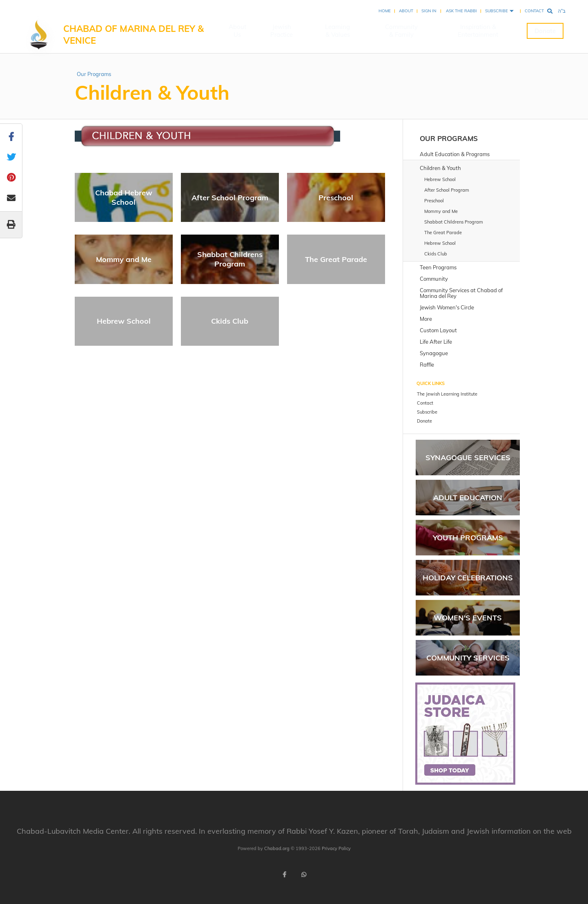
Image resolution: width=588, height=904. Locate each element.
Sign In (429, 11)
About (406, 11)
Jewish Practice (282, 31)
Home (385, 11)
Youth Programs (468, 538)
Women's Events (468, 618)
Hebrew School (124, 321)
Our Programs (94, 74)
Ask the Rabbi (461, 11)
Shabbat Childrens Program (230, 259)
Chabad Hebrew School (124, 197)
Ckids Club (230, 321)
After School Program (230, 198)
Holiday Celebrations (468, 578)
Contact (534, 11)
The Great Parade (336, 259)
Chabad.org (277, 848)
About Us (237, 31)
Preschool (336, 198)
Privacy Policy (336, 848)
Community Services (468, 658)
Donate (545, 31)
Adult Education (468, 498)
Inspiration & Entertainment (478, 31)
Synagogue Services (468, 458)
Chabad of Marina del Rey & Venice (134, 35)
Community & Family (401, 31)
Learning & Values (337, 31)
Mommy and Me (124, 259)
